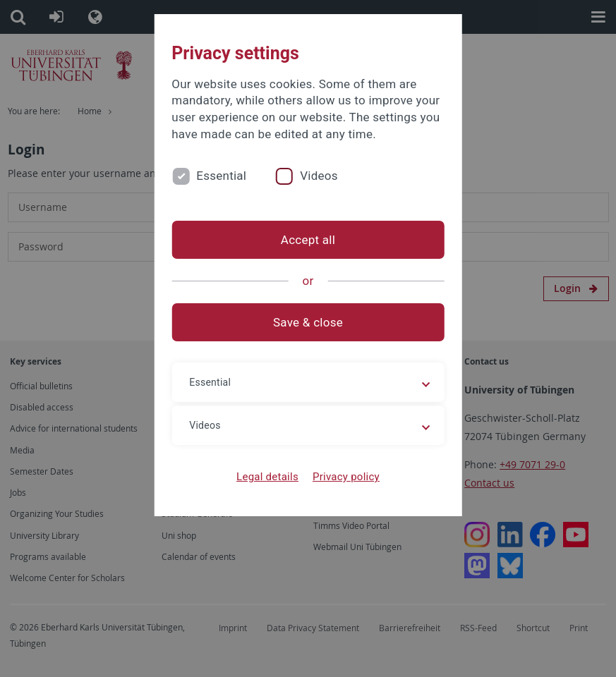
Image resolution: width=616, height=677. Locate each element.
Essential (221, 176)
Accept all (308, 240)
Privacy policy (346, 477)
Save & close (308, 322)
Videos (319, 176)
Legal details (267, 477)
